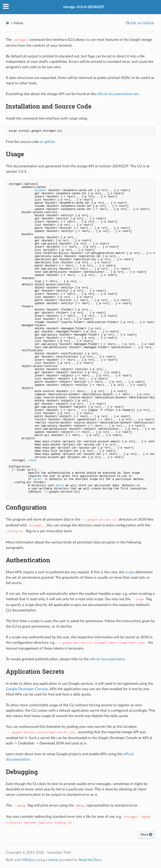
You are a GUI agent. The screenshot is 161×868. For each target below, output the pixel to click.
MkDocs (29, 860)
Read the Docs (90, 860)
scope (130, 572)
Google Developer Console (27, 689)
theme (53, 860)
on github (47, 142)
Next (146, 835)
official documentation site (118, 94)
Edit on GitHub (142, 23)
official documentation (107, 659)
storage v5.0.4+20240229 (84, 7)
